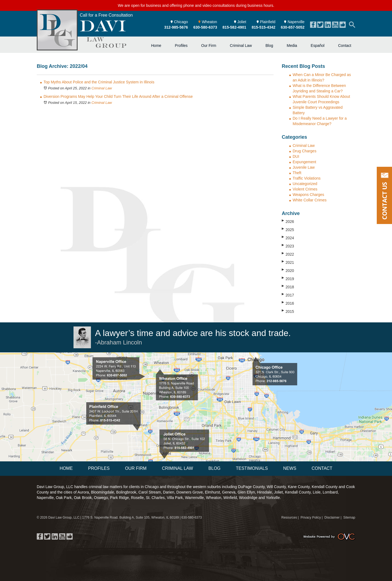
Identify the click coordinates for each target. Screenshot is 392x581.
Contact (345, 46)
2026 (288, 221)
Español (318, 46)
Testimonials (252, 468)
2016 (288, 303)
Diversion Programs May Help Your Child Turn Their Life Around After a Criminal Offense (118, 96)
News (290, 468)
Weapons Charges (308, 195)
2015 (288, 311)
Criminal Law (241, 46)
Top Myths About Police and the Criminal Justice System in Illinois (99, 82)
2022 (288, 254)
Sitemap (349, 518)
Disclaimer (332, 518)
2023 (288, 246)
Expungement (304, 162)
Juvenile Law (304, 167)
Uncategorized (305, 184)
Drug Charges (304, 151)
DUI (296, 156)
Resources (289, 518)
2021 (288, 262)
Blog (269, 46)
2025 (288, 229)
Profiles (181, 46)
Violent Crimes (305, 189)
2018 (288, 287)
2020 (288, 270)
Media (292, 46)
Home (156, 46)
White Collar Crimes (310, 200)
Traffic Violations (307, 178)
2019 (288, 279)
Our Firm (209, 46)
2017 (288, 295)
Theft (297, 173)
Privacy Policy (311, 518)
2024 (288, 238)
